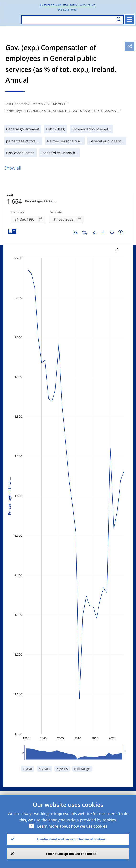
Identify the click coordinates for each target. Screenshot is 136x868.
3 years (44, 769)
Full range (82, 769)
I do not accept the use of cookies (71, 854)
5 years (62, 769)
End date (56, 212)
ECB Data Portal (67, 9)
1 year (28, 769)
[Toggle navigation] (130, 20)
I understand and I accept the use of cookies (71, 839)
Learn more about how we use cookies (72, 826)
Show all (13, 168)
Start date (18, 212)
